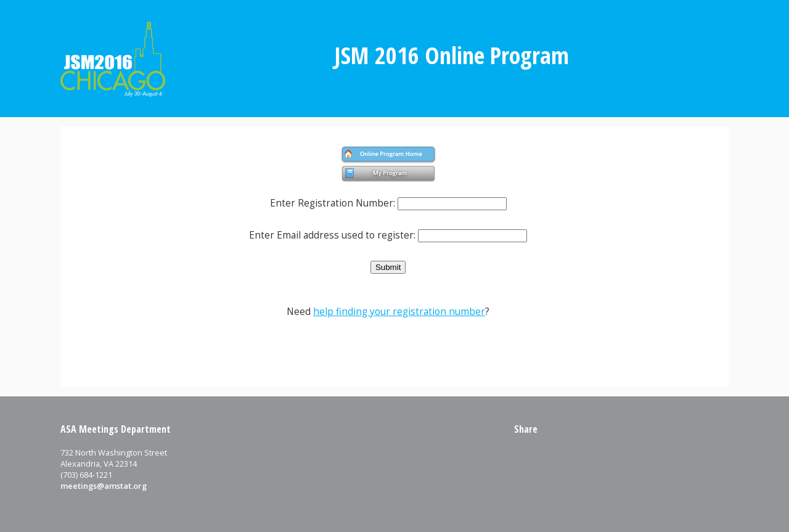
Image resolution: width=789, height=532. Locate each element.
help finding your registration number (399, 312)
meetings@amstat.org (104, 486)
